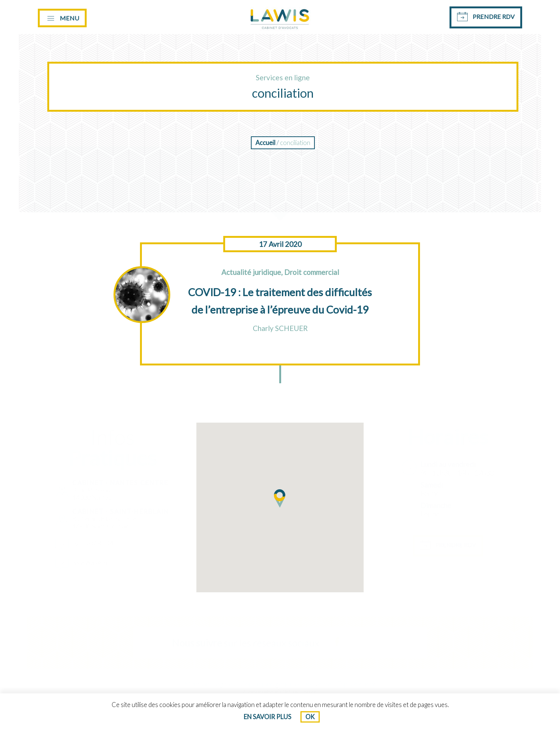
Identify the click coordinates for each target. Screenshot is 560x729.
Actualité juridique (251, 272)
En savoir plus (268, 717)
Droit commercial (312, 272)
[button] (280, 498)
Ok (310, 717)
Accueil (265, 143)
